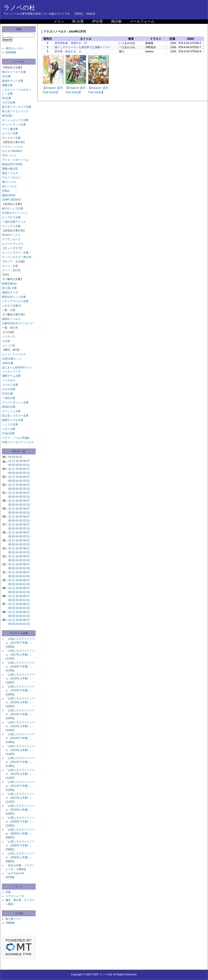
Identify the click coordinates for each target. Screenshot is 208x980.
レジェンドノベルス (14, 354)
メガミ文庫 (9, 429)
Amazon (51, 88)
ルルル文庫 (9, 389)
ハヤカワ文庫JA (11, 306)
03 (13, 457)
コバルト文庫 (10, 385)
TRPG (6, 275)
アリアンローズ (11, 239)
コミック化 (9, 345)
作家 (8, 892)
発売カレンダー (15, 48)
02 (17, 457)
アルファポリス (11, 178)
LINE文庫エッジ (12, 359)
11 (13, 461)
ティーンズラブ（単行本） (18, 257)
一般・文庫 (9, 310)
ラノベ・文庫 (10, 266)
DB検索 (10, 923)
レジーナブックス (13, 244)
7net (45, 92)
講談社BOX (9, 195)
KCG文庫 (8, 394)
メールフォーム (142, 21)
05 (13, 465)
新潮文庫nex (9, 284)
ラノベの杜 (19, 8)
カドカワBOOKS (12, 151)
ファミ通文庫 (10, 129)
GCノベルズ (9, 186)
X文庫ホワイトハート (15, 213)
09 (21, 461)
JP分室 (97, 21)
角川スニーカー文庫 (14, 72)
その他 (6, 341)
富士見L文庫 (9, 288)
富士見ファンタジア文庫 (17, 107)
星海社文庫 (9, 407)
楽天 (60, 88)
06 (10, 465)
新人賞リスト (13, 919)
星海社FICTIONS (12, 164)
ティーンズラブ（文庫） (17, 253)
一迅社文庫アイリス (14, 222)
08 (24, 461)
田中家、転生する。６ (68, 51)
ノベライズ (9, 337)
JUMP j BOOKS (11, 200)
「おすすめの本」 (16, 873)
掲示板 (116, 21)
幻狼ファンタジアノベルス (18, 442)
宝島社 (6, 191)
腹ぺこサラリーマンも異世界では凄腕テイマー (83, 47)
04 (10, 457)
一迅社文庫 (9, 398)
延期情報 (11, 52)
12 (10, 461)
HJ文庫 (6, 76)
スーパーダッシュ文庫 (15, 402)
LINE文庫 (8, 363)
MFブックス (9, 182)
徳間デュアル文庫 (13, 420)
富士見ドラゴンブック (15, 111)
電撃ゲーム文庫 (11, 376)
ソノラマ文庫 (10, 425)
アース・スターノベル (15, 160)
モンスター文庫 (11, 138)
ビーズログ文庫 (11, 217)
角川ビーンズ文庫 (13, 209)
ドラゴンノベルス (13, 147)
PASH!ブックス (11, 235)
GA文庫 (7, 98)
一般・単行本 (10, 328)
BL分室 (78, 21)
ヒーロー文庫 (10, 133)
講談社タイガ (10, 292)
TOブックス (9, 155)
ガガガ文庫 (9, 102)
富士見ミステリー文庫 (15, 416)
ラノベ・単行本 (11, 270)
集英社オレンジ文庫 (14, 297)
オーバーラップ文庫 (14, 125)
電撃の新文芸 (10, 169)
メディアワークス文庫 (15, 301)
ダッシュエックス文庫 (15, 120)
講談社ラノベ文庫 (13, 81)
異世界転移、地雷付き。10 (71, 43)
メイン (59, 21)
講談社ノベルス (11, 319)
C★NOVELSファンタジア (18, 323)
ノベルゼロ (9, 380)
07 (28, 461)
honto (53, 92)
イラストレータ (15, 896)
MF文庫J (7, 116)
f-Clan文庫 (8, 433)
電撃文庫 (7, 85)
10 (17, 461)
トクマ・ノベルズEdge (16, 438)
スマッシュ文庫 (11, 411)
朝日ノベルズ (10, 173)
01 (21, 457)
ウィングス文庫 (11, 226)
